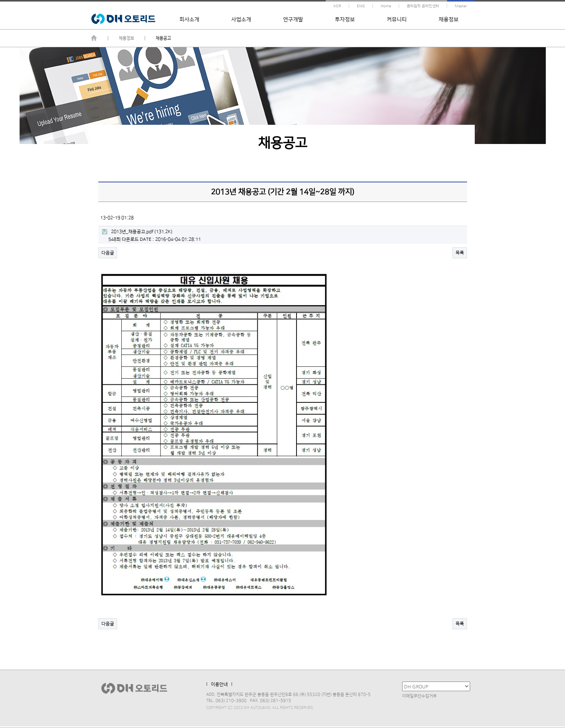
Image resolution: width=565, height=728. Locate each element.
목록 (460, 253)
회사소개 (189, 20)
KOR (337, 6)
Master (461, 6)
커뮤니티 (397, 20)
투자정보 (345, 20)
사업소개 (241, 20)
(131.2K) (137, 232)
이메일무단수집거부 (419, 696)
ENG (361, 6)
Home (386, 6)
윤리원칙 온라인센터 (423, 6)
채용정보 (449, 20)
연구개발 (293, 20)
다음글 (108, 253)
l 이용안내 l (219, 684)
